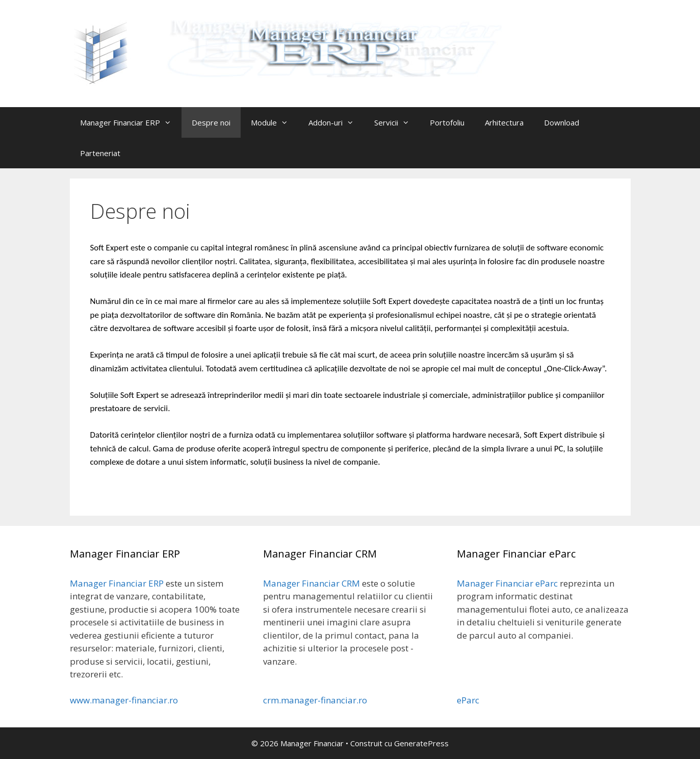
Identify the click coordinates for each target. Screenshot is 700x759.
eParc (468, 700)
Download (562, 122)
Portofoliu (447, 122)
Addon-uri (336, 122)
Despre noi (211, 122)
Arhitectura (504, 122)
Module (275, 122)
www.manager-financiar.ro (124, 700)
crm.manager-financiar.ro (315, 700)
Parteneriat (100, 153)
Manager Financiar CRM (312, 583)
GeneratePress (421, 743)
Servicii (397, 122)
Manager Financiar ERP (131, 122)
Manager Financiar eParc (507, 583)
